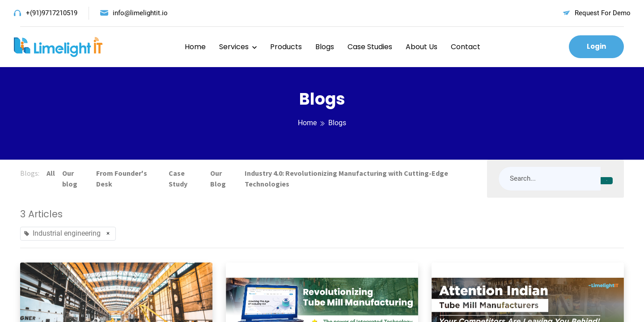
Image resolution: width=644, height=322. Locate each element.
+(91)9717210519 (52, 13)
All (51, 173)
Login (596, 46)
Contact (466, 47)
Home (195, 47)
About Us (422, 47)
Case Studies (370, 47)
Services (234, 47)
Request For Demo (603, 13)
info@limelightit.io (140, 13)
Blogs (325, 47)
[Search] (607, 181)
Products (286, 47)
